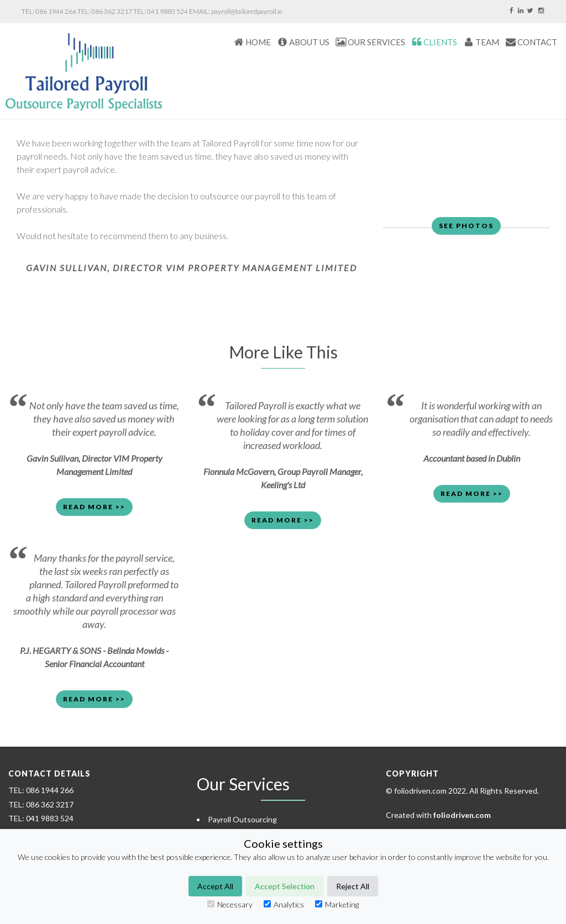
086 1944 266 (56, 11)
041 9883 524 (167, 11)
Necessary (230, 904)
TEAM (487, 42)
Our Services (376, 42)
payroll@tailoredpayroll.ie (247, 11)
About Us (309, 42)
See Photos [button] (466, 226)
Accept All (215, 886)
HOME (258, 42)
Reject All (353, 886)
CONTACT (537, 42)
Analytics (284, 904)
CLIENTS (440, 42)
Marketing (337, 904)
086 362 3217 (112, 11)
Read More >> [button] (94, 507)
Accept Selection (285, 886)
